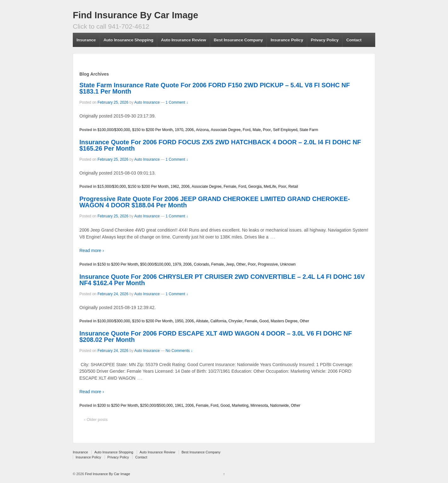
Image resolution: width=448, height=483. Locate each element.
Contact (354, 40)
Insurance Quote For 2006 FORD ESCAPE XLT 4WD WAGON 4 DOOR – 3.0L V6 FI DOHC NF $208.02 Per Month (216, 336)
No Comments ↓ (179, 351)
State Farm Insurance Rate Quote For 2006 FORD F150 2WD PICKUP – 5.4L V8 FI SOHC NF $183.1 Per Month (215, 88)
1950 (179, 321)
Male (257, 130)
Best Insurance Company (238, 40)
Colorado (201, 264)
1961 (179, 405)
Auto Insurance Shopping (128, 40)
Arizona (202, 130)
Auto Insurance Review (184, 40)
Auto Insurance (147, 102)
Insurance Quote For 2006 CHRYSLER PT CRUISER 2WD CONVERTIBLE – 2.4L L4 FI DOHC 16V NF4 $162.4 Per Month (222, 280)
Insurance (86, 40)
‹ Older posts (96, 420)
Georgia (255, 187)
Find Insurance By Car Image (135, 15)
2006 (190, 130)
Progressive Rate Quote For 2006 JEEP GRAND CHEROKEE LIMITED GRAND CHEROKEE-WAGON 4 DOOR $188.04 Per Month (215, 202)
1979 (177, 264)
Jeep (230, 264)
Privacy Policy (325, 40)
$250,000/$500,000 (156, 405)
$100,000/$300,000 (114, 130)
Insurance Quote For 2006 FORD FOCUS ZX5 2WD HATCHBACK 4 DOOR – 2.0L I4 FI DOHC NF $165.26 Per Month (220, 145)
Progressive (268, 264)
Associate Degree (226, 130)
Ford (247, 130)
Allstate (202, 321)
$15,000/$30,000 (112, 187)
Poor (267, 130)
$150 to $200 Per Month (152, 130)
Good (264, 321)
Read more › (92, 250)
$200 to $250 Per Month (118, 405)
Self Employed (285, 130)
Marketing (240, 405)
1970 (179, 130)
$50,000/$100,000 (155, 264)
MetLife (270, 187)
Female (230, 187)
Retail (293, 187)
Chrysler (235, 321)
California (218, 321)
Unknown (288, 264)
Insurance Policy (287, 40)
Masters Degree (284, 321)
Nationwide (279, 405)
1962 (175, 187)
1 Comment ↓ (177, 102)
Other (241, 264)
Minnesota (259, 405)
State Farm (309, 130)
